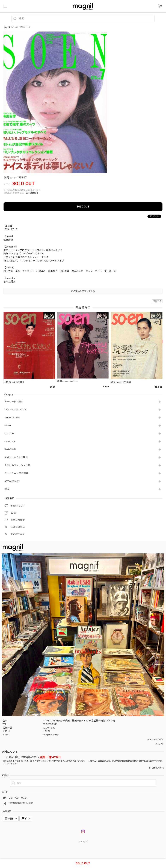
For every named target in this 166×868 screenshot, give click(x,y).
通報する (157, 301)
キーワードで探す (14, 402)
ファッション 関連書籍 (16, 473)
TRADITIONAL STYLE (15, 410)
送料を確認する (32, 193)
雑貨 (7, 489)
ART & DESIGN (12, 481)
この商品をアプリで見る (83, 291)
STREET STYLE (12, 418)
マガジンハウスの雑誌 (16, 457)
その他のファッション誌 (17, 465)
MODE (8, 426)
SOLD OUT (83, 207)
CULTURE (9, 433)
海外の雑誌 (10, 449)
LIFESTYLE (10, 441)
